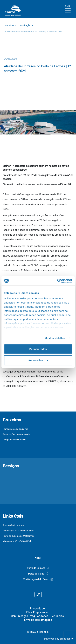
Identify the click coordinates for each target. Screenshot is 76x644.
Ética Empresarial (37, 612)
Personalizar (38, 360)
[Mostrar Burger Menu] (68, 9)
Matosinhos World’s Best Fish (17, 541)
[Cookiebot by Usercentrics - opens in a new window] (57, 281)
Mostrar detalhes (55, 338)
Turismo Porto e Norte (13, 525)
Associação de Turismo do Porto (18, 531)
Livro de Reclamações (38, 620)
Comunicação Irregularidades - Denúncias (37, 616)
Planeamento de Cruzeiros (15, 429)
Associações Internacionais (16, 434)
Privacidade (37, 608)
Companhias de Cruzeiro (14, 440)
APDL (38, 558)
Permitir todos (38, 349)
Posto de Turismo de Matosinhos (19, 536)
